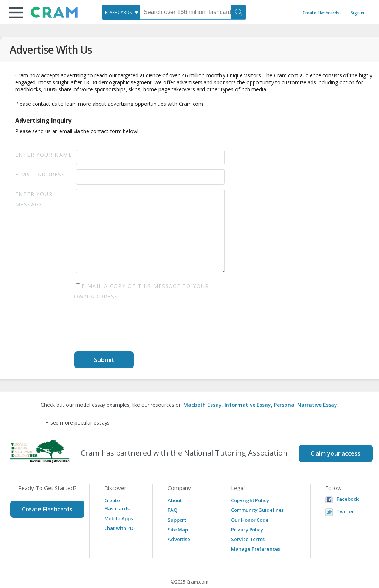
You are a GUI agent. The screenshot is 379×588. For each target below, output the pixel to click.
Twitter (345, 512)
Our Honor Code (250, 520)
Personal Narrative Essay (306, 405)
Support (177, 520)
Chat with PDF (120, 528)
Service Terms (248, 539)
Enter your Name (43, 155)
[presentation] (131, 327)
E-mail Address (40, 174)
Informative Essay (248, 405)
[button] (16, 13)
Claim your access (335, 453)
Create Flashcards (321, 13)
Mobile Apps (119, 518)
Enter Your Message (34, 199)
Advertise (179, 539)
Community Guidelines (257, 510)
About (175, 500)
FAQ (172, 510)
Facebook (348, 499)
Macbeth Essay (202, 405)
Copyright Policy (250, 500)
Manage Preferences (255, 549)
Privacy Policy (247, 530)
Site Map (178, 530)
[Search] (239, 12)
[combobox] (121, 12)
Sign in (357, 13)
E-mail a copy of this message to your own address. (142, 291)
